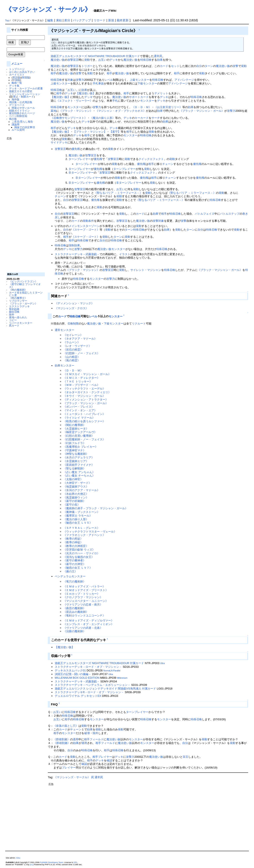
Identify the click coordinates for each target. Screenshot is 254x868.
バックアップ (82, 20)
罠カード (14, 325)
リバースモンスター (21, 323)
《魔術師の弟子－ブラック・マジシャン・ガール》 (96, 508)
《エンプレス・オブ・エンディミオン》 (89, 624)
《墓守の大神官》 (75, 564)
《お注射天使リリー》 (168, 107)
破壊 (87, 733)
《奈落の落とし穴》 (66, 726)
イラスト (125, 254)
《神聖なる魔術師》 (76, 454)
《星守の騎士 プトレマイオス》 (25, 286)
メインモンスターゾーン (84, 226)
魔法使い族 (58, 60)
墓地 (53, 111)
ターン (209, 66)
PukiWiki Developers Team (52, 862)
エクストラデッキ (19, 306)
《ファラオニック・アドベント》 (84, 535)
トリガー (87, 66)
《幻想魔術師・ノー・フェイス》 (84, 439)
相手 (53, 73)
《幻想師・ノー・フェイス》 (82, 353)
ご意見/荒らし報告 (22, 122)
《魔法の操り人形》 (102, 118)
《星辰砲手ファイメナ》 (79, 465)
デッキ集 (14, 86)
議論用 (16, 124)
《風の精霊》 (72, 360)
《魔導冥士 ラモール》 (78, 516)
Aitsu (18, 858)
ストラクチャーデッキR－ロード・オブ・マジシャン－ (89, 692)
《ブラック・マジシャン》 (76, 111)
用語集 (13, 102)
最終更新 (123, 20)
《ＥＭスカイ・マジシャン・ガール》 (87, 374)
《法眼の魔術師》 (75, 631)
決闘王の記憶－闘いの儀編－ (73, 674)
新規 (111, 20)
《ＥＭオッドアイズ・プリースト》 (86, 590)
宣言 (185, 757)
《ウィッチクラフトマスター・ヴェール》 (90, 532)
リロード (100, 20)
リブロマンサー (18, 301)
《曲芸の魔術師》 (75, 608)
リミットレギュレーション (25, 94)
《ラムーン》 (72, 342)
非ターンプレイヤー (81, 173)
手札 (115, 101)
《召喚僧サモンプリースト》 (69, 118)
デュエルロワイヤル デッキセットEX (78, 696)
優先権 (76, 149)
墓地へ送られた (18, 317)
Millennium (122, 678)
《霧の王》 (70, 571)
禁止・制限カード (23, 97)
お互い (102, 60)
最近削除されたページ (22, 113)
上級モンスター (139, 80)
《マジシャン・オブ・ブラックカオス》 (121, 111)
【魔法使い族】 (86, 93)
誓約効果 (14, 309)
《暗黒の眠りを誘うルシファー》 (84, 421)
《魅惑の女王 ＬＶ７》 (78, 568)
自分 (199, 66)
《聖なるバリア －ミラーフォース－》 (118, 193)
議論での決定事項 (25, 127)
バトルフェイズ (205, 214)
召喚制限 (73, 324)
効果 (160, 60)
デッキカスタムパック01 (70, 670)
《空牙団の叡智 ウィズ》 (79, 550)
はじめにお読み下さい (22, 72)
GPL (75, 862)
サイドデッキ (59, 142)
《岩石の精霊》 (73, 350)
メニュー (17, 64)
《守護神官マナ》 (75, 450)
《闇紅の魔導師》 (75, 425)
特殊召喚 (146, 60)
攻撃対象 (158, 221)
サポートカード (139, 97)
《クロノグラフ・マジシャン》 (83, 597)
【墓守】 (115, 132)
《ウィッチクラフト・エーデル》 (84, 389)
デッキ (114, 60)
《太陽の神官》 (73, 479)
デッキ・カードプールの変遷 (26, 88)
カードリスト (17, 75)
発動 (87, 60)
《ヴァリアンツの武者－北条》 (83, 628)
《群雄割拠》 (62, 739)
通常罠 (158, 56)
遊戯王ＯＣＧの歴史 (21, 91)
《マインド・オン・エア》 (80, 410)
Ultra (162, 663)
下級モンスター (147, 83)
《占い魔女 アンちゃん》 (79, 472)
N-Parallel (116, 671)
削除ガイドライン (19, 111)
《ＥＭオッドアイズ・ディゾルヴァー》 (89, 620)
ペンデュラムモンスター (70, 576)
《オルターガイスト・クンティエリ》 (87, 392)
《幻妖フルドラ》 (75, 443)
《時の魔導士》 (18, 298)
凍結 (59, 20)
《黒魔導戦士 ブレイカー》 (81, 447)
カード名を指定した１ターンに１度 (26, 294)
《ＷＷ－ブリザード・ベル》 (82, 385)
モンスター (147, 101)
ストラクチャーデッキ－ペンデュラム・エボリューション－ (93, 685)
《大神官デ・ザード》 (77, 483)
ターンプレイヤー (80, 159)
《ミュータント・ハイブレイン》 (84, 414)
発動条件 (88, 221)
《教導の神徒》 (73, 542)
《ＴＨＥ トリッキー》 (78, 381)
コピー (13, 320)
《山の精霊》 (72, 357)
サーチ (156, 118)
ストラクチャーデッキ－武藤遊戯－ (77, 254)
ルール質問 (18, 130)
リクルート (139, 324)
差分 (67, 20)
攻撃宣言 (73, 60)
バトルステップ (230, 214)
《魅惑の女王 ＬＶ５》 (78, 523)
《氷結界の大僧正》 (76, 494)
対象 (70, 80)
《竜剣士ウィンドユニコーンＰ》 (84, 616)
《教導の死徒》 (73, 539)
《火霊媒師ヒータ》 (76, 429)
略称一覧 (17, 83)
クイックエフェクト (151, 159)
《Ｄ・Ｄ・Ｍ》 (142, 107)
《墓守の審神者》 (75, 560)
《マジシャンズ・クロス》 (72, 308)
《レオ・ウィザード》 (77, 346)
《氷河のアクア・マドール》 (82, 490)
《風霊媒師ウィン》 (76, 498)
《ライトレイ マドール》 (79, 418)
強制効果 (74, 245)
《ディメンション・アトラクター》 (86, 400)
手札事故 (98, 83)
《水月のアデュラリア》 (79, 457)
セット (175, 66)
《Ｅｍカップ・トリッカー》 (82, 594)
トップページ (17, 69)
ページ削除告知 (18, 116)
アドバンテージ (184, 80)
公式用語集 (26, 102)
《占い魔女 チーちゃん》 (79, 476)
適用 (76, 739)
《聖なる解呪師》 (75, 468)
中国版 (16, 80)
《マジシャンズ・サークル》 (48, 9)
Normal (107, 671)
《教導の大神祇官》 (76, 546)
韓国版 (26, 77)
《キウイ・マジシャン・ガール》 (84, 396)
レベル (109, 80)
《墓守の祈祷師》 (75, 501)
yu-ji (32, 865)
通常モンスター (65, 330)
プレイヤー (105, 757)
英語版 (16, 77)
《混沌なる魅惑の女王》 (79, 557)
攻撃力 (80, 80)
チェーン (168, 164)
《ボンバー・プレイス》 (79, 407)
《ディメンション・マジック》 (74, 303)
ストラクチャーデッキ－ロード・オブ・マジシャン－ (88, 667)
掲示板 (13, 119)
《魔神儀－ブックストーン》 (82, 512)
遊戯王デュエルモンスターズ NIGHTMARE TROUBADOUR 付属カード (95, 56)
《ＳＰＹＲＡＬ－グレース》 (82, 528)
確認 (109, 760)
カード (164, 66)
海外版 (16, 99)
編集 (50, 20)
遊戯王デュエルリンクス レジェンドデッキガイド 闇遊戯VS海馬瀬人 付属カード (105, 689)
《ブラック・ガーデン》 (23, 304)
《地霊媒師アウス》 (76, 487)
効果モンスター (65, 366)
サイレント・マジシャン (146, 270)
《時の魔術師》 (18, 290)
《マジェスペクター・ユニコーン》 (86, 601)
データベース (17, 105)
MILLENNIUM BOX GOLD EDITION (77, 678)
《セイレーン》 (73, 335)
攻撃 (235, 66)
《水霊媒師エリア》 (76, 461)
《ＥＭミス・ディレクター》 (82, 378)
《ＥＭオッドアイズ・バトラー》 (84, 586)
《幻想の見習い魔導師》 (79, 436)
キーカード (142, 118)
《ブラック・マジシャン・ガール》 (202, 111)
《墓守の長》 (72, 505)
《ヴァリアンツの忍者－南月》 (83, 605)
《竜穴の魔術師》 (75, 582)
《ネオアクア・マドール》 (80, 339)
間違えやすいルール (23, 108)
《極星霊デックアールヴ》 (80, 432)
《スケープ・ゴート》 (86, 230)
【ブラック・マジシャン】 (90, 132)
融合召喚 (14, 312)
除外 (12, 314)
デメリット (161, 93)
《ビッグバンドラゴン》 (23, 281)
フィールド (97, 739)
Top (7, 20)
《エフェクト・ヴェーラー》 (74, 101)
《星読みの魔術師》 (76, 612)
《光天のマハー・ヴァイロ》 (82, 553)
